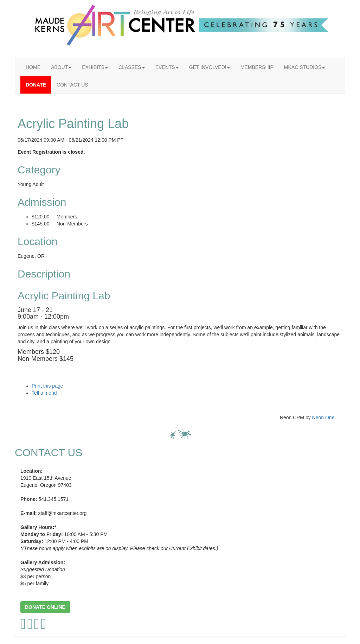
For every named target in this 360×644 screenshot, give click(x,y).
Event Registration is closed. (51, 152)
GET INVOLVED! (210, 67)
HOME (33, 67)
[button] (45, 607)
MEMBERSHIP (257, 67)
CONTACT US (72, 85)
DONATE (36, 85)
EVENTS (167, 67)
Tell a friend (44, 393)
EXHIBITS (95, 67)
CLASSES (132, 67)
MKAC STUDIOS (305, 67)
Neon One (323, 417)
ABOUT (61, 67)
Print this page (47, 386)
